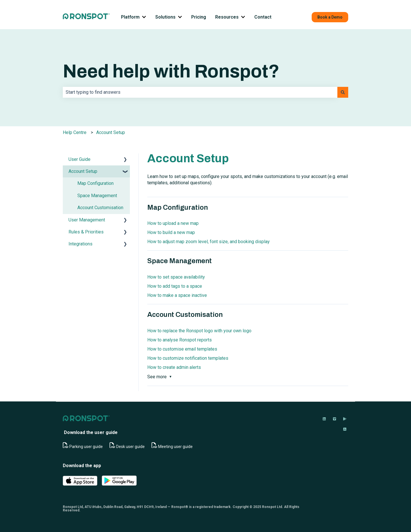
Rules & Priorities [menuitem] (86, 232)
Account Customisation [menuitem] (100, 208)
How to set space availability (176, 277)
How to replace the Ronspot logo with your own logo (199, 331)
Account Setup (111, 132)
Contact (263, 17)
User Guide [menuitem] (79, 159)
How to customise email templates (182, 349)
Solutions (165, 17)
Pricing (199, 17)
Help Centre (75, 132)
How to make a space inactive (177, 295)
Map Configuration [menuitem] (95, 183)
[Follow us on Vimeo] (335, 419)
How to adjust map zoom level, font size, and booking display (208, 242)
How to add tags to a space (175, 286)
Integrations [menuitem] (80, 244)
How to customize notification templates (188, 358)
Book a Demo (330, 17)
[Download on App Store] (345, 429)
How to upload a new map (173, 223)
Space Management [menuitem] (97, 196)
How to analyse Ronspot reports (180, 340)
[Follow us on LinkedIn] (324, 419)
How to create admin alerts (174, 367)
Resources (227, 17)
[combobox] (200, 92)
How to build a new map (171, 232)
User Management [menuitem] (87, 220)
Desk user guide (130, 447)
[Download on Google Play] (345, 419)
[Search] (343, 92)
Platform (130, 17)
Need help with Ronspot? (171, 71)
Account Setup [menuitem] (83, 171)
